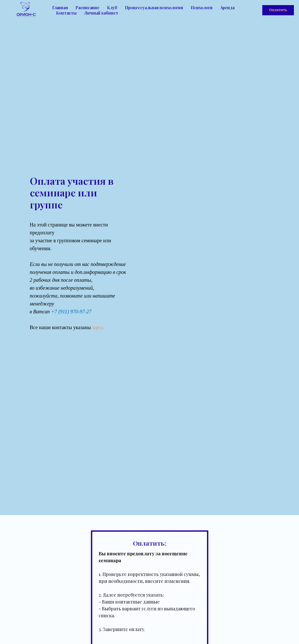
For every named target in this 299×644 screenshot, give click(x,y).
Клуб (112, 8)
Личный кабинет (101, 13)
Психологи (202, 8)
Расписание (87, 8)
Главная (60, 8)
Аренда (227, 8)
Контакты (66, 13)
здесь (98, 327)
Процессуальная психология (154, 8)
